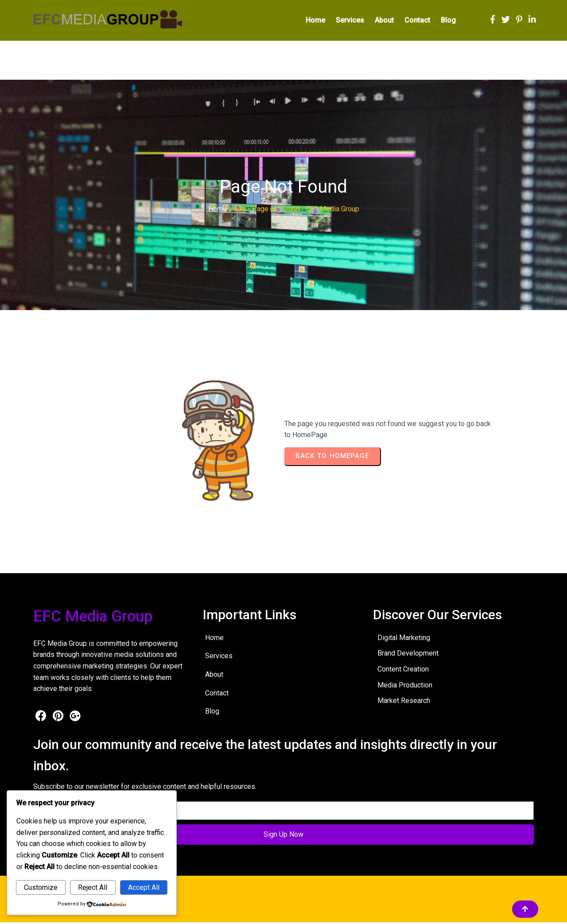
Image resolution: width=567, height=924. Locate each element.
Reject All (93, 887)
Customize (41, 887)
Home (217, 211)
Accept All (144, 887)
